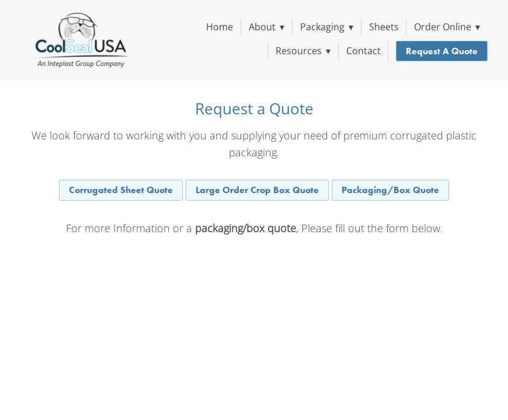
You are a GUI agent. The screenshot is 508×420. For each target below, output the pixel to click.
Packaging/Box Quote (390, 190)
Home (220, 27)
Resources (303, 51)
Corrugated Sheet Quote (121, 190)
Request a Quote (442, 51)
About (267, 27)
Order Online (447, 27)
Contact (363, 51)
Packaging (327, 27)
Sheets (384, 27)
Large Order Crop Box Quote (257, 190)
